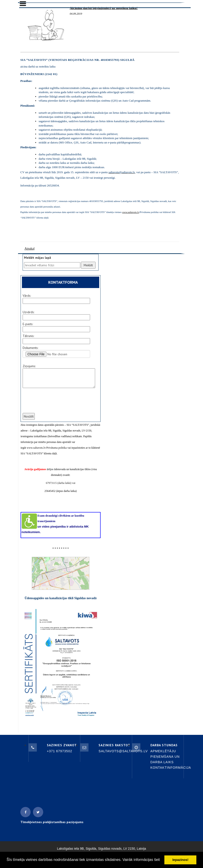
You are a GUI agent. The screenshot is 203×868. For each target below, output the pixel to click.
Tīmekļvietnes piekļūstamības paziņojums (52, 822)
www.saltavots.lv (131, 212)
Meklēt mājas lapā (37, 258)
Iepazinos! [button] (180, 860)
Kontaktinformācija (171, 768)
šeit (157, 860)
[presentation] (57, 403)
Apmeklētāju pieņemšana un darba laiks (165, 757)
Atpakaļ (29, 249)
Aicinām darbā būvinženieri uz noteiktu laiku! (104, 8)
